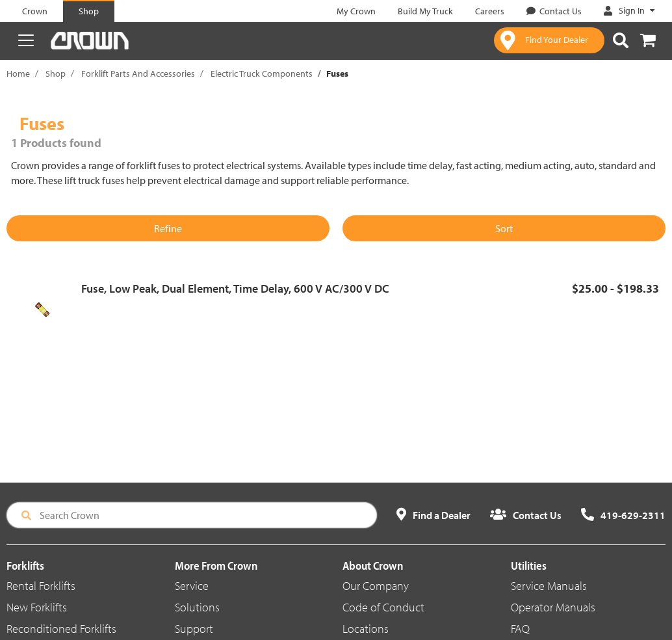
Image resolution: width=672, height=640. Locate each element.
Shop (56, 73)
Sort (504, 228)
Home (18, 73)
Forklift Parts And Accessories (138, 73)
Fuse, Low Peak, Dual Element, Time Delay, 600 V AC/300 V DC (235, 288)
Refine (168, 228)
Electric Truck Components (262, 73)
